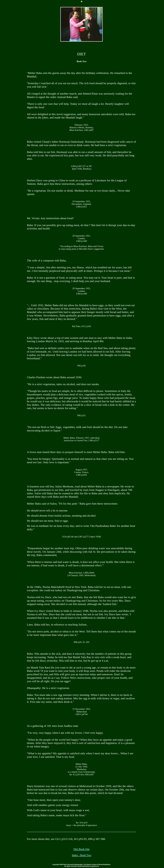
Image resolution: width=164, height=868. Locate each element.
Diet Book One (82, 849)
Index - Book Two (82, 855)
